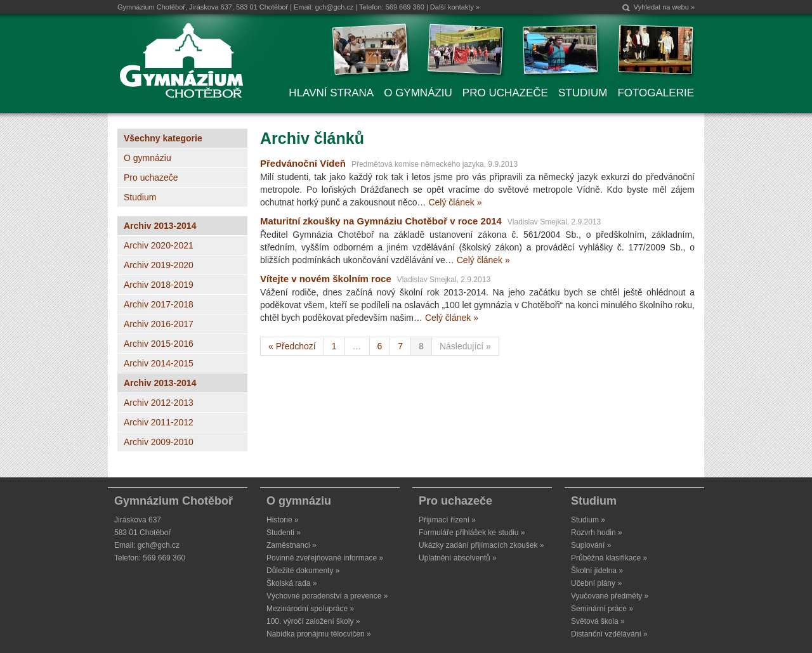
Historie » (283, 520)
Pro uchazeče (151, 178)
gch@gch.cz (335, 7)
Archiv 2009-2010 (159, 442)
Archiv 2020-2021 (159, 245)
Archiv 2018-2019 (159, 285)
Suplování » (591, 545)
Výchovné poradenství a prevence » (327, 596)
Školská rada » (291, 583)
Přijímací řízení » (447, 520)
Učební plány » (596, 583)
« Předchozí (292, 346)
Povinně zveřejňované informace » (325, 558)
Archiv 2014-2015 (159, 363)
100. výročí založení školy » (313, 621)
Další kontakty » (455, 7)
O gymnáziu (147, 158)
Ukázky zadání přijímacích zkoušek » (481, 545)
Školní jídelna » (597, 571)
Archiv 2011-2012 (159, 422)
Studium (140, 197)
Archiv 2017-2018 (159, 304)
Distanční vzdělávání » (609, 634)
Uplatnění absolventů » (458, 558)
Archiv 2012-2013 (159, 403)
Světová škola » (598, 621)
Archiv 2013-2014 (160, 226)
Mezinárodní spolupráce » (310, 609)
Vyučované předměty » (610, 596)
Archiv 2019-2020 (159, 265)
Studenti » (284, 533)
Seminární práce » (602, 609)
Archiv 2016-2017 (159, 324)
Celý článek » (455, 202)
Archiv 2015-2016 (159, 344)
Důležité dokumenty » (303, 571)
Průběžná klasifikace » (609, 558)
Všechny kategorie (163, 138)
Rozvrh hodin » (597, 533)
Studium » (588, 520)
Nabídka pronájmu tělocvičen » (319, 634)
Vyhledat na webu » (664, 7)
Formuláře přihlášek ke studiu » (472, 533)
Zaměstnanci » (291, 545)
